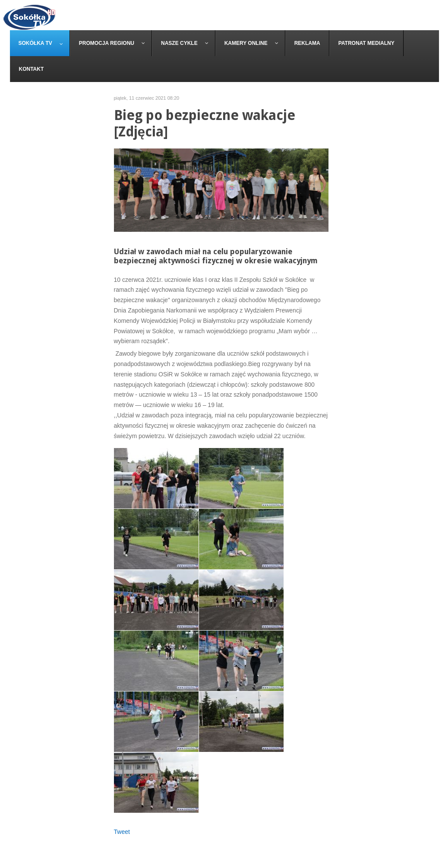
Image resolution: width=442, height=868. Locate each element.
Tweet (122, 832)
